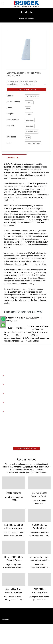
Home (22, 18)
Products (30, 18)
